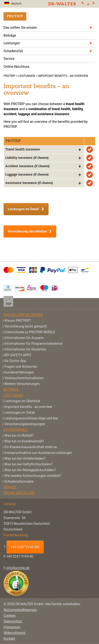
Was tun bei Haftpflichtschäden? (28, 464)
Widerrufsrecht (15, 633)
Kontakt (9, 638)
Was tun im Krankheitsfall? (24, 441)
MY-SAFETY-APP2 (18, 355)
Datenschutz (13, 621)
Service (9, 59)
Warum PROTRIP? (18, 321)
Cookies (10, 616)
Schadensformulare (19, 481)
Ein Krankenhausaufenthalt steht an (31, 447)
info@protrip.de (18, 568)
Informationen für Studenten (25, 349)
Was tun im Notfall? (19, 435)
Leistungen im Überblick (22, 401)
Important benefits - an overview (28, 407)
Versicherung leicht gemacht (26, 326)
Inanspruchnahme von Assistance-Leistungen (38, 453)
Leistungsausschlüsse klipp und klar (31, 418)
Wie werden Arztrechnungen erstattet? (33, 476)
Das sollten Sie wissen (20, 28)
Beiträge (10, 35)
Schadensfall (13, 51)
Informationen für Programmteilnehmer (33, 344)
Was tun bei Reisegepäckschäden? (30, 470)
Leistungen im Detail (24, 209)
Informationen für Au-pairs (24, 338)
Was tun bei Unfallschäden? (25, 458)
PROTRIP (15, 16)
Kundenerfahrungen (19, 372)
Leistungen (12, 43)
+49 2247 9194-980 (25, 547)
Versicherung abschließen (27, 231)
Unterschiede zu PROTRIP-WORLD (30, 332)
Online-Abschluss (16, 67)
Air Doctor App (15, 361)
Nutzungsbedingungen (20, 610)
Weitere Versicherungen (22, 384)
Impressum (12, 627)
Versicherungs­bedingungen (25, 424)
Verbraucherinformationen (24, 378)
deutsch (13, 3)
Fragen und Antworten (21, 367)
